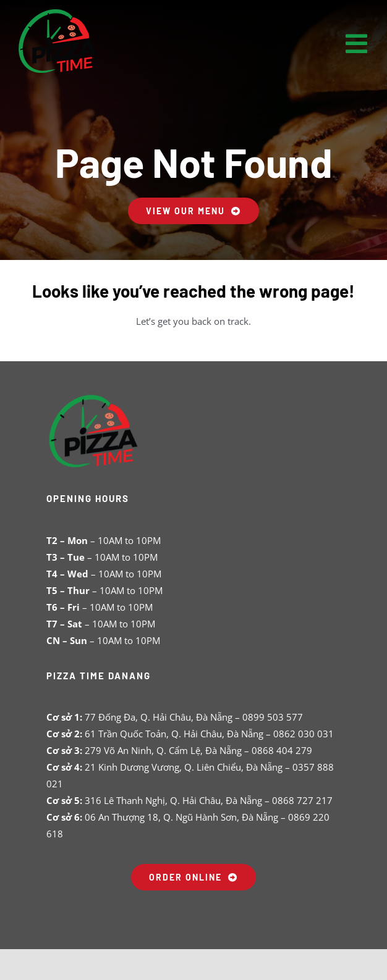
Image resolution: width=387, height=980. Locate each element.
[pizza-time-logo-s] (57, 7)
